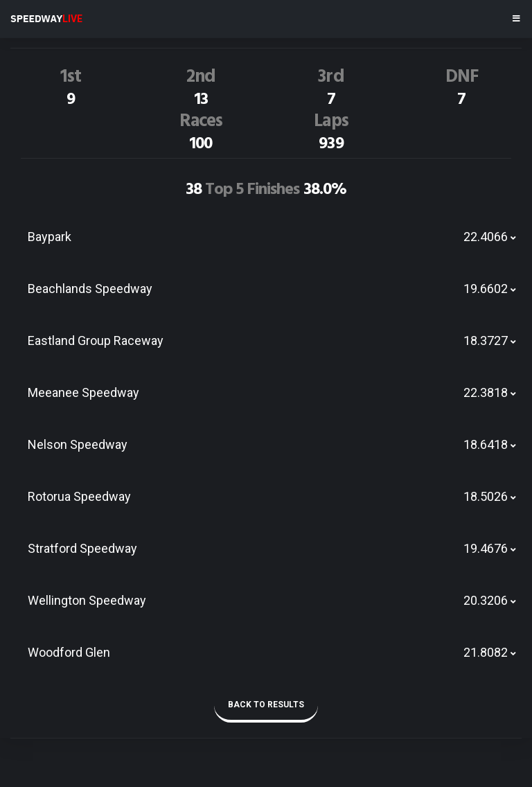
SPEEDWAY (46, 19)
